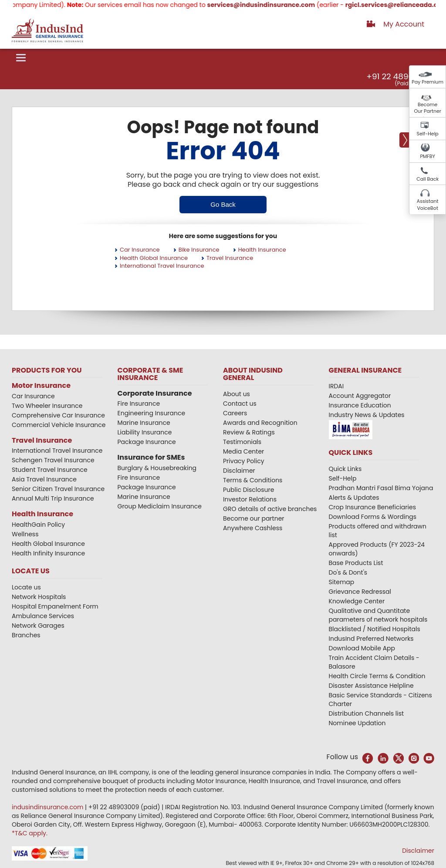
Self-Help (428, 134)
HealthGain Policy (38, 525)
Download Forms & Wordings (373, 517)
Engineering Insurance (152, 413)
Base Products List (356, 563)
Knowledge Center (357, 601)
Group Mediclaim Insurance (160, 506)
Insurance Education (360, 405)
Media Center (243, 451)
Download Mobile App (362, 648)
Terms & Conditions (253, 480)
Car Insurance (140, 250)
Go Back (223, 204)
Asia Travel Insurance (44, 479)
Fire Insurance (139, 404)
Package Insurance (147, 442)
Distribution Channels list (367, 713)
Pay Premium (427, 82)
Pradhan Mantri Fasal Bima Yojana (381, 488)
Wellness (25, 534)
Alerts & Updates (354, 498)
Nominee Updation (357, 723)
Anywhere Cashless (253, 528)
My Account (404, 24)
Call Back (427, 179)
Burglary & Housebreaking (157, 468)
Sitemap (342, 582)
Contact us (240, 404)
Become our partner (254, 518)
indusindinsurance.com (48, 807)
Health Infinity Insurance (49, 553)
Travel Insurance (230, 258)
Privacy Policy (244, 461)
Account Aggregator (360, 396)
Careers (235, 413)
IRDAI (336, 386)
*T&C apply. (30, 833)
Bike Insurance (199, 250)
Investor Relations (250, 499)
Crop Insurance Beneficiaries (372, 507)
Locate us (26, 587)
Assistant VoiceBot (428, 205)
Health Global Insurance (154, 258)
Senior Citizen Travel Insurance (58, 489)
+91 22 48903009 (400, 76)
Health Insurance (262, 250)
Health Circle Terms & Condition (377, 676)
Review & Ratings (249, 432)
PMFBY (427, 156)
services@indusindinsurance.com (292, 5)
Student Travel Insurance (50, 470)
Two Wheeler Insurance (47, 406)
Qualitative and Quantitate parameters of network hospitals (378, 615)
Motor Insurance (41, 385)
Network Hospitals (39, 597)
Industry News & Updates (367, 415)
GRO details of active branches (270, 509)
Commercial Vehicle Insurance (59, 425)
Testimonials (242, 442)
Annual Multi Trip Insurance (53, 498)
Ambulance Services (43, 616)
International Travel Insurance (162, 266)
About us (237, 394)
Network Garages (38, 626)
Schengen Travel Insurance (53, 460)
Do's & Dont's (348, 572)
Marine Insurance (144, 423)
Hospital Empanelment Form (55, 606)
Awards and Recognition (260, 423)
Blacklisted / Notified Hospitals (375, 629)
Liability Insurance (145, 432)
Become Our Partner (427, 108)
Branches (26, 635)
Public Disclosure (248, 490)
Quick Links (345, 469)
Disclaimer (239, 471)
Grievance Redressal (360, 592)
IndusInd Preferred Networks (371, 639)
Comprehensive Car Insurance (58, 415)
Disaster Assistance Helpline (371, 686)
